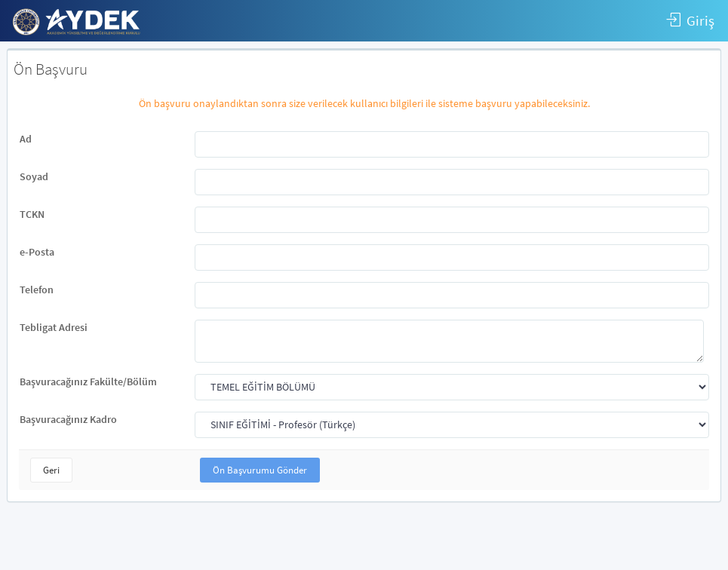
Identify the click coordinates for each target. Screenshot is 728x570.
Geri (51, 470)
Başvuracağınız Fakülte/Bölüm (88, 382)
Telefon (37, 290)
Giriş (690, 21)
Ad (26, 139)
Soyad (34, 176)
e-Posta (37, 252)
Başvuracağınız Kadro (68, 419)
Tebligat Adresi (54, 327)
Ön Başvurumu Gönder (260, 470)
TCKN (32, 214)
